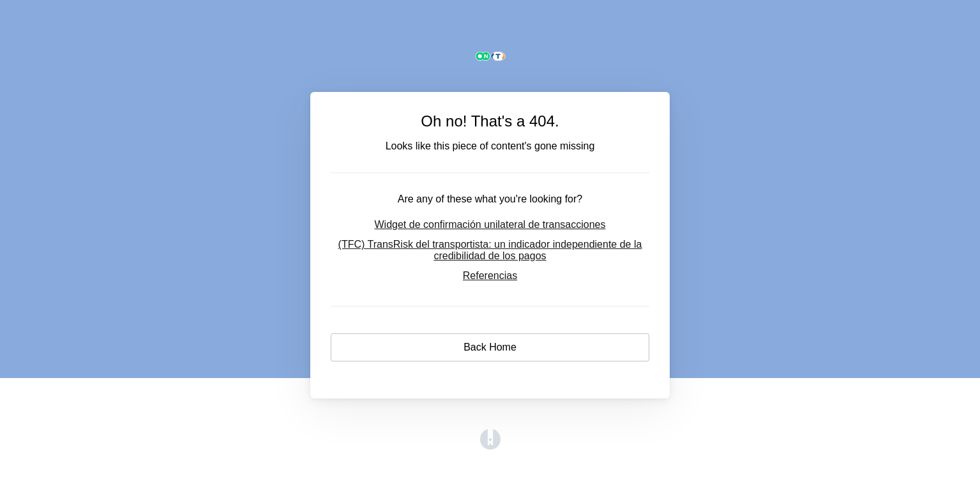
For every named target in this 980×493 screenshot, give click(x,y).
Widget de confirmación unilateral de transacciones (490, 224)
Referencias (490, 276)
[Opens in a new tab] (490, 446)
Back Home (490, 347)
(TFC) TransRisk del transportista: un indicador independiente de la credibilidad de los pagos (490, 250)
